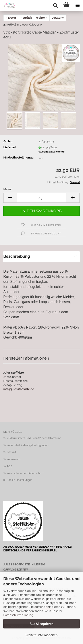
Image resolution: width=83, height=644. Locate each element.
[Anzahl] (41, 198)
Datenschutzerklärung (18, 615)
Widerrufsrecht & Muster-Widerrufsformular (34, 438)
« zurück (26, 18)
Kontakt (11, 452)
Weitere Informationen (41, 635)
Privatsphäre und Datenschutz (25, 473)
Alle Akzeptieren (41, 624)
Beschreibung (17, 256)
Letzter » (58, 18)
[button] (10, 198)
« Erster (11, 18)
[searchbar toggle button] (55, 6)
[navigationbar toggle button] (77, 6)
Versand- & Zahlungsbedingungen (28, 445)
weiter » (42, 18)
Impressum (14, 459)
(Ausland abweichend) (51, 152)
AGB (9, 466)
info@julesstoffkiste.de (19, 389)
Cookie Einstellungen (19, 480)
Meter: (8, 189)
